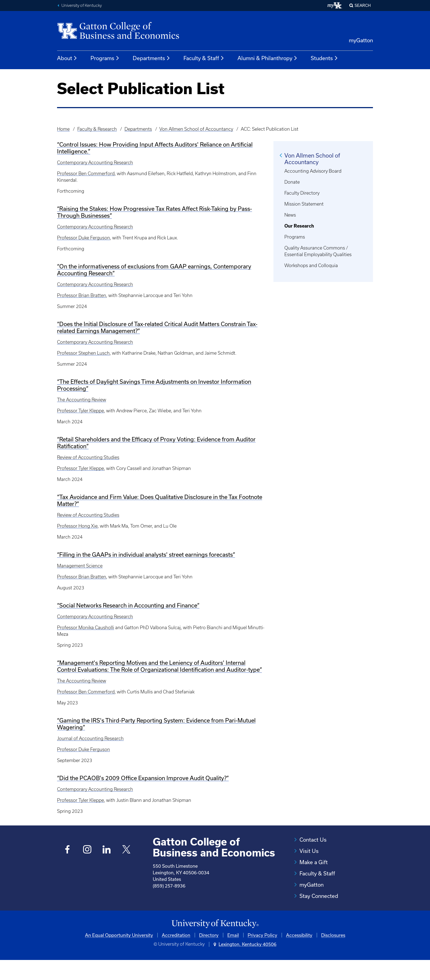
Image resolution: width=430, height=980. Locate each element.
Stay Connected (319, 896)
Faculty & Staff (204, 58)
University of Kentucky (82, 5)
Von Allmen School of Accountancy (196, 129)
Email (233, 955)
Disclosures (333, 955)
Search (363, 5)
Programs (105, 58)
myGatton (361, 40)
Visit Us (309, 851)
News (290, 215)
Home (63, 129)
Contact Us (313, 840)
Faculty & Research (97, 129)
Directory (209, 955)
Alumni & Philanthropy (268, 58)
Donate (292, 182)
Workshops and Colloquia (311, 265)
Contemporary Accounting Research (95, 163)
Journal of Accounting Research (90, 738)
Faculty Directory (302, 193)
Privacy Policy (262, 955)
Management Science (80, 566)
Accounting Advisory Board (313, 171)
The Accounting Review (82, 400)
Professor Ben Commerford (86, 173)
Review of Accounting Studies (88, 457)
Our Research (299, 226)
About (67, 58)
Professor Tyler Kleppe (80, 411)
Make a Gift (314, 862)
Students (324, 58)
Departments (152, 58)
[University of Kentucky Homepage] (215, 944)
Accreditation (176, 955)
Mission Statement (304, 204)
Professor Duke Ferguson (84, 238)
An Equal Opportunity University (119, 955)
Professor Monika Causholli (86, 628)
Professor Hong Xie (77, 526)
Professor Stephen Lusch (83, 353)
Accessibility (299, 955)
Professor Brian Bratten (82, 295)
